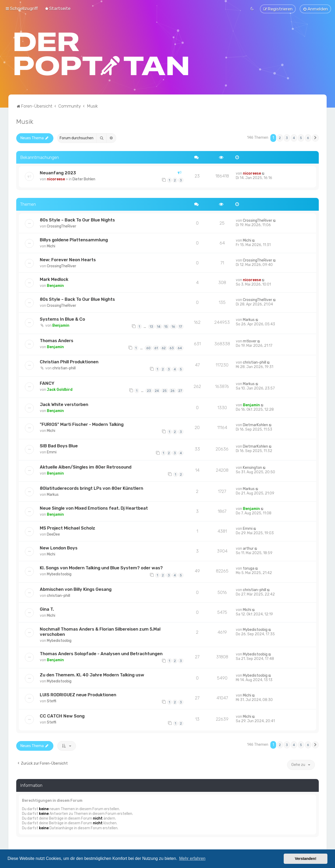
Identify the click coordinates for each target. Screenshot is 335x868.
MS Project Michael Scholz (68, 528)
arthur (248, 549)
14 (159, 327)
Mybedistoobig (59, 574)
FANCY (47, 383)
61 (156, 348)
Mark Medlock (54, 279)
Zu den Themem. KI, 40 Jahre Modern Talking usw (92, 675)
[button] (315, 138)
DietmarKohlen (255, 425)
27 (180, 390)
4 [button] (294, 138)
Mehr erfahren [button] (192, 858)
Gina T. (47, 609)
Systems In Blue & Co (62, 319)
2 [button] (280, 138)
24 (157, 390)
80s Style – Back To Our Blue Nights (77, 220)
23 (149, 390)
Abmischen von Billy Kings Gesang (76, 589)
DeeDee (53, 534)
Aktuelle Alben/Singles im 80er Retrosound (86, 467)
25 (165, 390)
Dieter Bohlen (84, 179)
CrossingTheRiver (62, 226)
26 (173, 390)
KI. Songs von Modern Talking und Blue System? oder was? (101, 568)
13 (151, 327)
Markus (249, 320)
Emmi (52, 452)
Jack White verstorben (64, 404)
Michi (51, 246)
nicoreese (56, 179)
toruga (249, 568)
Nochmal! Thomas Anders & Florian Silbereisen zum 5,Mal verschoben (100, 631)
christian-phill (64, 368)
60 (148, 348)
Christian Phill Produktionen (69, 362)
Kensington (252, 468)
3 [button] (287, 138)
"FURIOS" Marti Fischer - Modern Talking (82, 424)
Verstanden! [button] (306, 859)
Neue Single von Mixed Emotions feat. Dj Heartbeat (94, 508)
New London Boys (59, 548)
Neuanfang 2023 (58, 173)
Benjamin (55, 286)
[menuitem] (57, 8)
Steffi (52, 701)
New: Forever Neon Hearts (68, 259)
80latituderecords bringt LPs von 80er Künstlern (91, 488)
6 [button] (308, 138)
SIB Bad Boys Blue (59, 446)
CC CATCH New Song (62, 716)
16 (173, 327)
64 (180, 348)
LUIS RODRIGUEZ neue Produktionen (78, 695)
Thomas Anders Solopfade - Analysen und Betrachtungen (101, 653)
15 (166, 327)
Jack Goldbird (60, 389)
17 (180, 327)
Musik (25, 121)
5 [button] (301, 138)
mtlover (250, 341)
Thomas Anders (57, 341)
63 (172, 348)
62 (164, 348)
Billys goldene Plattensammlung (74, 240)
